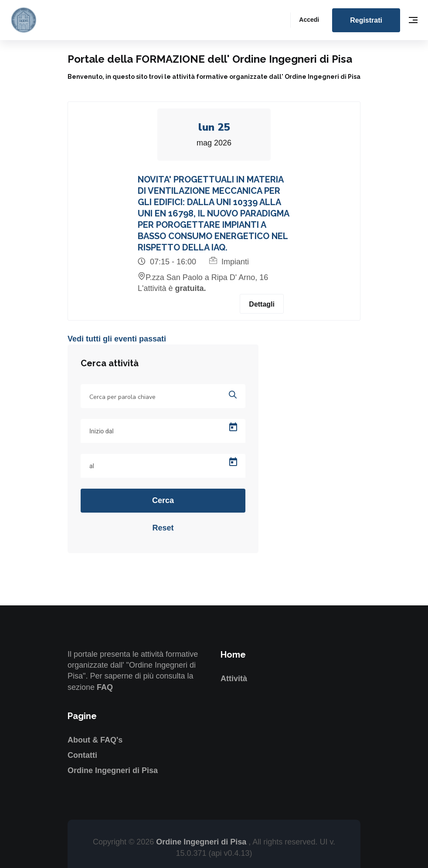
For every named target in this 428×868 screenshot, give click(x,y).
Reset (163, 528)
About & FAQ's (95, 740)
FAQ (105, 687)
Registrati (366, 20)
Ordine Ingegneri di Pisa (113, 770)
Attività (234, 679)
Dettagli (262, 304)
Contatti (82, 755)
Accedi (309, 20)
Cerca (163, 500)
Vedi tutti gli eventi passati (117, 339)
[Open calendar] (233, 427)
